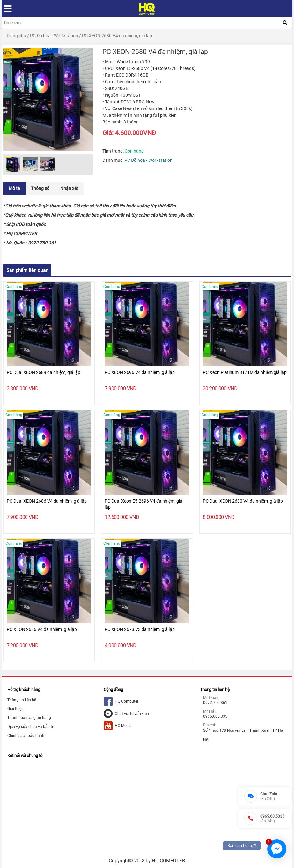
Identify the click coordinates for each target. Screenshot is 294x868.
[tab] (14, 188)
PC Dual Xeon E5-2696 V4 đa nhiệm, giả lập (143, 504)
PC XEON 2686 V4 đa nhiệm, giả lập (42, 629)
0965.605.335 (215, 716)
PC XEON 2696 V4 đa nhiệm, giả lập (140, 372)
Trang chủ (16, 36)
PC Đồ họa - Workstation (54, 36)
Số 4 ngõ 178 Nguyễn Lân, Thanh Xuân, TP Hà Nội (243, 735)
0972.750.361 (215, 703)
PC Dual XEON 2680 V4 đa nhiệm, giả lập (243, 501)
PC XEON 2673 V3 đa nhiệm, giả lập (140, 629)
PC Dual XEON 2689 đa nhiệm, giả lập (44, 372)
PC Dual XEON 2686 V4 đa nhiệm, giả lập (47, 501)
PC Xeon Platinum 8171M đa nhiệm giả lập (245, 372)
